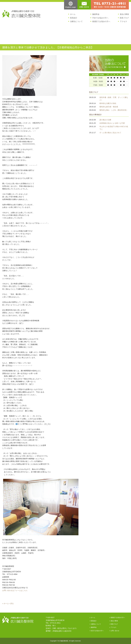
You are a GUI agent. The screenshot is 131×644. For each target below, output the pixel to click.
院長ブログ (124, 18)
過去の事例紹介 (95, 115)
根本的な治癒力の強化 (108, 103)
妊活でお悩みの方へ (97, 631)
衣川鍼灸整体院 (63, 641)
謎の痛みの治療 (105, 120)
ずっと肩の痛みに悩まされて (110, 133)
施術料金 (96, 14)
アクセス (123, 21)
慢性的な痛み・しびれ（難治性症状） (114, 110)
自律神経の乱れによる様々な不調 (112, 123)
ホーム (73, 14)
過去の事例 (124, 14)
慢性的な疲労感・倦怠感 (109, 107)
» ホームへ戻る (8, 603)
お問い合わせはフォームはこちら (15, 590)
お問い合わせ (115, 631)
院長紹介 (74, 18)
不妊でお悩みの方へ (100, 18)
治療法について (76, 21)
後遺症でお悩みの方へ (101, 21)
